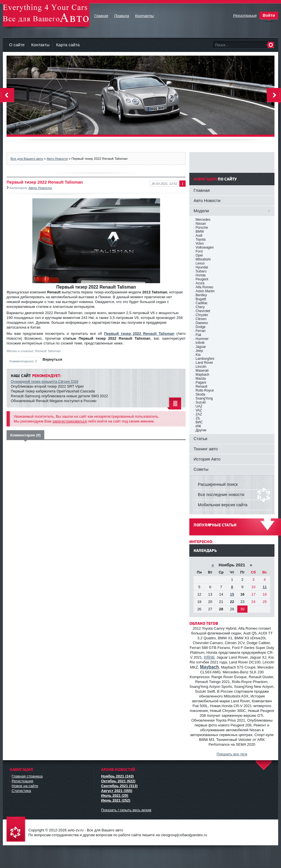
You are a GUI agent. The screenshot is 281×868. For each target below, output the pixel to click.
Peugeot (202, 279)
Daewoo (202, 323)
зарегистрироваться (70, 421)
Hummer (202, 339)
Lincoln (201, 367)
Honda (201, 275)
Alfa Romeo (204, 287)
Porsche (202, 228)
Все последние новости (221, 494)
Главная (202, 190)
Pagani (201, 382)
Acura (200, 283)
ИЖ (198, 426)
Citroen (201, 319)
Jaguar (201, 347)
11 (265, 587)
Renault (201, 386)
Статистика (21, 791)
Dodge (201, 327)
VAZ (199, 410)
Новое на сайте (25, 786)
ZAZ (199, 414)
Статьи (200, 439)
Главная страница (27, 776)
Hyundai (202, 267)
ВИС (199, 422)
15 (232, 594)
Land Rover (204, 363)
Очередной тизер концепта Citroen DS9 (45, 382)
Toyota (201, 239)
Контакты (40, 45)
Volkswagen (205, 247)
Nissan (201, 224)
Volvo (200, 243)
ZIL (198, 418)
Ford (199, 251)
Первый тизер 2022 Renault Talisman (139, 334)
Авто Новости (57, 158)
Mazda (201, 379)
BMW (200, 232)
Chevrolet (203, 311)
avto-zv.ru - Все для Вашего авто (46, 14)
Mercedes (203, 220)
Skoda (200, 394)
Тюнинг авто (206, 449)
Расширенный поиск (218, 484)
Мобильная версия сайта (223, 505)
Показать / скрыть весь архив (126, 810)
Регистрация (22, 781)
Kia (198, 355)
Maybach (203, 375)
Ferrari (201, 331)
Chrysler (202, 315)
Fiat (198, 335)
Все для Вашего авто (27, 158)
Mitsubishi (203, 259)
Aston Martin (205, 291)
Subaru (201, 271)
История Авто (207, 459)
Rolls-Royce (205, 390)
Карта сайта (68, 45)
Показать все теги (232, 754)
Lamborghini (205, 359)
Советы (201, 469)
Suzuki (201, 402)
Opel (199, 255)
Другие (201, 430)
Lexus (200, 263)
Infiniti (200, 343)
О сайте (17, 45)
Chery (200, 307)
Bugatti (201, 299)
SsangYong (204, 398)
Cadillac (202, 303)
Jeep (199, 351)
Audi (199, 236)
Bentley (201, 295)
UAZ (199, 406)
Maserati (202, 371)
